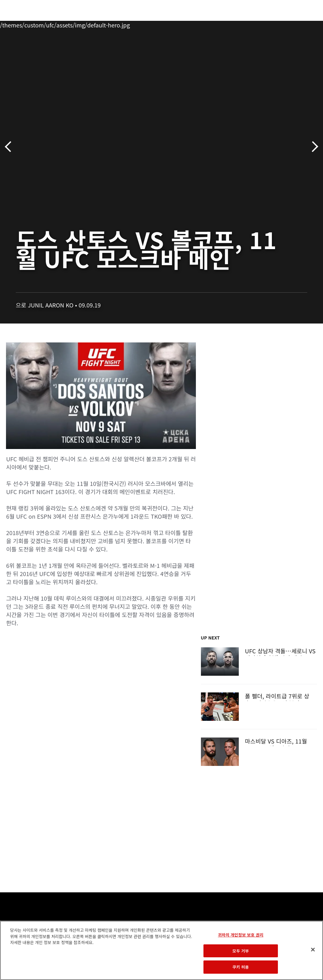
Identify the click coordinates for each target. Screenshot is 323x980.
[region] (161, 950)
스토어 (286, 24)
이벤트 (18, 24)
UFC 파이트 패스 (249, 24)
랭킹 (42, 24)
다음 (313, 147)
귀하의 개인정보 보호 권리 (241, 935)
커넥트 (212, 24)
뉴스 (93, 24)
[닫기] (313, 950)
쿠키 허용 (241, 967)
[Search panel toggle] (302, 24)
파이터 (69, 24)
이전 (10, 147)
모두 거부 (241, 951)
